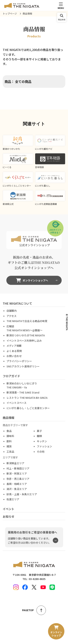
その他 (41, 454)
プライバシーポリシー (19, 363)
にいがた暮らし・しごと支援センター (28, 410)
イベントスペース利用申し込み (24, 343)
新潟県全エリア (15, 466)
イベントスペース (17, 405)
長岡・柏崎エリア (17, 486)
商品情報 (9, 420)
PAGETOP (34, 610)
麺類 (39, 438)
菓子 (39, 433)
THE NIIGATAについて (17, 306)
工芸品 (10, 454)
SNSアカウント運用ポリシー (23, 369)
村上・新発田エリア (18, 471)
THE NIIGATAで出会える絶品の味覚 (27, 323)
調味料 (10, 438)
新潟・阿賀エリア (17, 476)
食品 (9, 433)
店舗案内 (12, 313)
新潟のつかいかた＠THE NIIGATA (26, 338)
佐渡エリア (13, 501)
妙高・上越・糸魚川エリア (22, 496)
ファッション (44, 448)
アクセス (12, 318)
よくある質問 (14, 353)
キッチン (42, 443)
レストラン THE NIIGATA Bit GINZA (27, 400)
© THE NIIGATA (67, 322)
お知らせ (9, 519)
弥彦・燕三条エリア (18, 481)
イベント (9, 511)
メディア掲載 (14, 348)
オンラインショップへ (32, 283)
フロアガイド (11, 378)
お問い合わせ (14, 358)
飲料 (9, 443)
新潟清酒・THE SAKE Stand (23, 395)
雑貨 (9, 448)
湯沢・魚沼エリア (17, 491)
